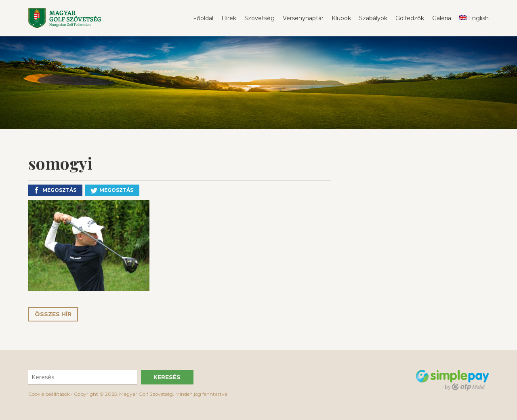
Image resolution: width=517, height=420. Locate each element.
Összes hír (53, 314)
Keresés (167, 377)
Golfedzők (410, 18)
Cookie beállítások (49, 394)
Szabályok (373, 18)
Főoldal (203, 18)
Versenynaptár (303, 18)
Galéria (442, 18)
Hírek (229, 18)
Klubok (341, 18)
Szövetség (260, 18)
